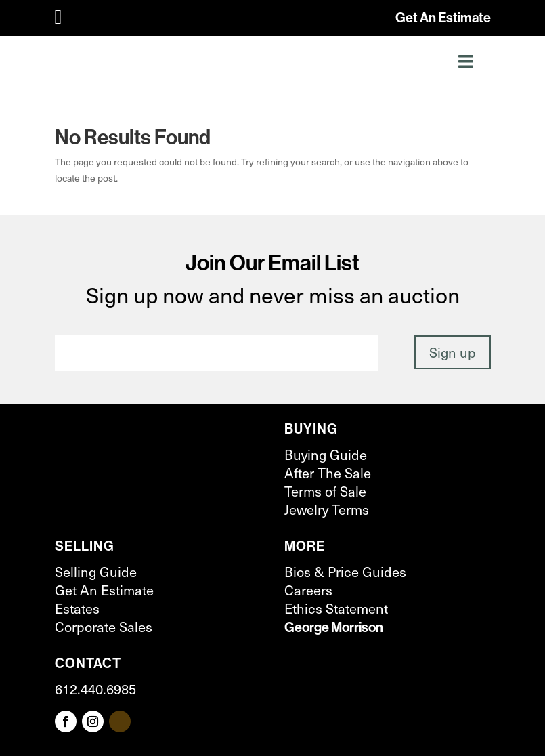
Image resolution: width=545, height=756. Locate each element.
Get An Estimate (443, 17)
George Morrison (334, 627)
